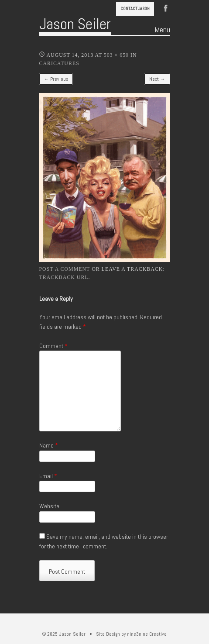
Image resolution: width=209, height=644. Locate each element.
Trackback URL (64, 277)
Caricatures (59, 63)
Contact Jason (135, 9)
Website (49, 506)
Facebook (166, 7)
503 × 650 (116, 55)
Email (48, 476)
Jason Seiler (75, 24)
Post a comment (65, 269)
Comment (53, 346)
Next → (157, 79)
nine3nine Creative (147, 634)
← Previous (56, 79)
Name (49, 445)
